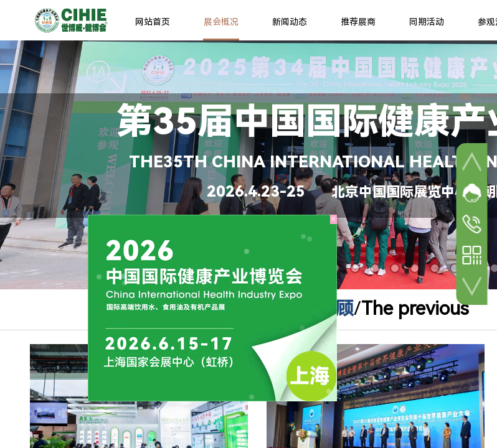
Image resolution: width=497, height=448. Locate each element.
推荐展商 (358, 22)
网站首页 (153, 22)
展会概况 (221, 22)
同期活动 (427, 22)
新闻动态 (290, 22)
